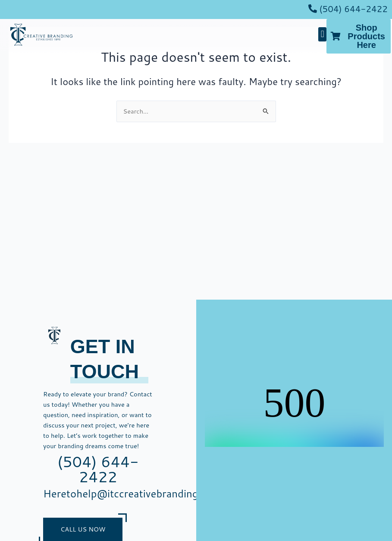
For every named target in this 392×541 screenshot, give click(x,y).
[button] (322, 34)
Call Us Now (83, 529)
